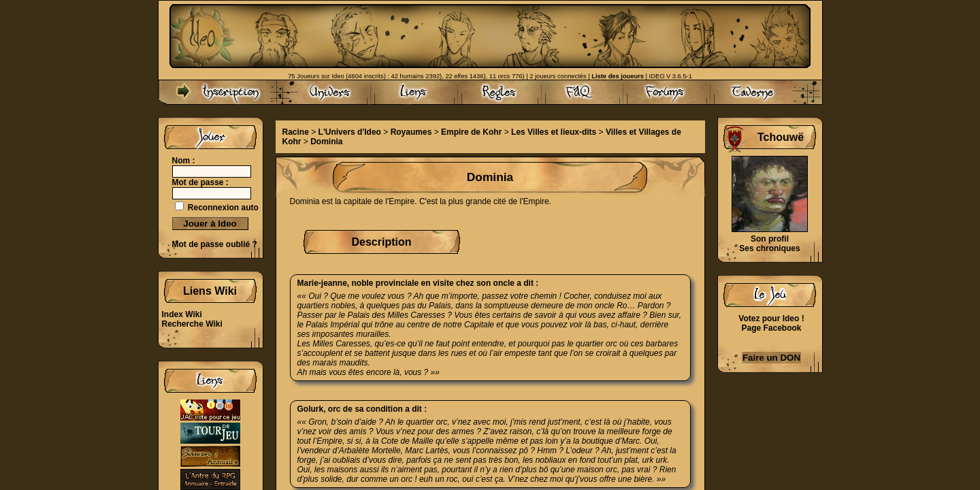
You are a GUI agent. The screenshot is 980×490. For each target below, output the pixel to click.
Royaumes (411, 132)
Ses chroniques (769, 248)
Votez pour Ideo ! (771, 318)
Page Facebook (771, 328)
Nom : (184, 161)
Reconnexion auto (223, 208)
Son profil (770, 239)
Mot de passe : (200, 182)
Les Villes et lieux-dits (554, 132)
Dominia (326, 142)
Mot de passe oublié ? (215, 244)
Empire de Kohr (471, 132)
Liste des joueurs (618, 76)
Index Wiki (182, 314)
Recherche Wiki (192, 324)
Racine (296, 132)
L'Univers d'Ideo (350, 132)
